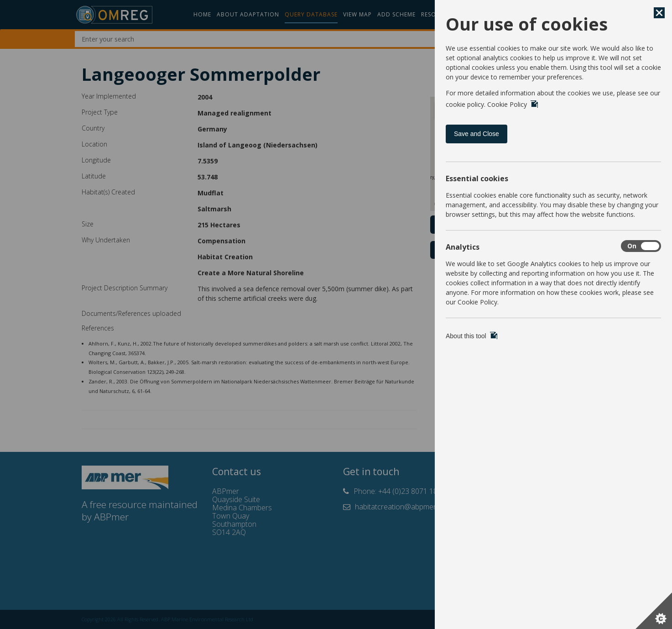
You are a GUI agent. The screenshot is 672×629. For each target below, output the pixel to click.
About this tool (471, 336)
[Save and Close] (659, 13)
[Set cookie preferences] (654, 611)
